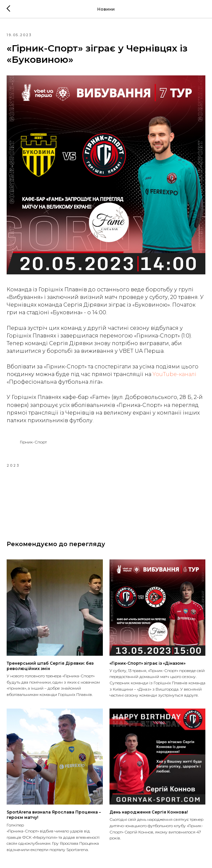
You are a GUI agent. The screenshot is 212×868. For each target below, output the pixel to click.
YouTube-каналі (175, 374)
